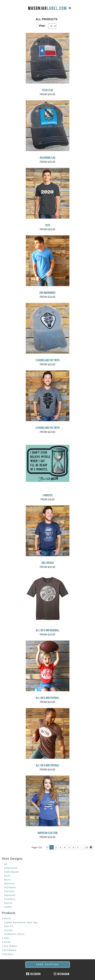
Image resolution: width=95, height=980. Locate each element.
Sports (8, 903)
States (8, 907)
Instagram (62, 974)
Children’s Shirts (14, 934)
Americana (11, 868)
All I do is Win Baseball (48, 630)
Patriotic (10, 891)
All (6, 864)
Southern (10, 899)
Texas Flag (47, 90)
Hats (7, 938)
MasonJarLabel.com (48, 7)
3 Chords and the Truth (47, 360)
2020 (48, 225)
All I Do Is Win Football (48, 698)
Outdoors (10, 887)
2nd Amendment (47, 293)
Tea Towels (10, 946)
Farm (7, 876)
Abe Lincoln (48, 563)
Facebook (33, 974)
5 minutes (48, 495)
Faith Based (11, 872)
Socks (7, 942)
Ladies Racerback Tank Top (21, 922)
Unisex (8, 930)
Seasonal (10, 895)
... (82, 847)
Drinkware (10, 950)
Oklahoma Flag (48, 158)
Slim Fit (9, 926)
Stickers (9, 954)
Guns (7, 879)
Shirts (7, 918)
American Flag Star (48, 833)
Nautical (9, 883)
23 (87, 847)
